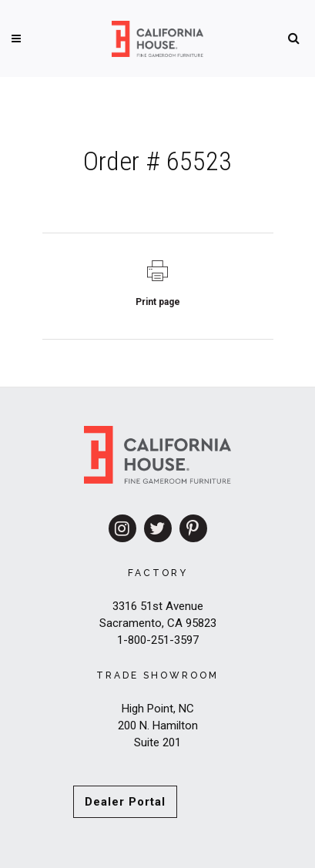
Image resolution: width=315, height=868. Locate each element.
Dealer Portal (125, 802)
